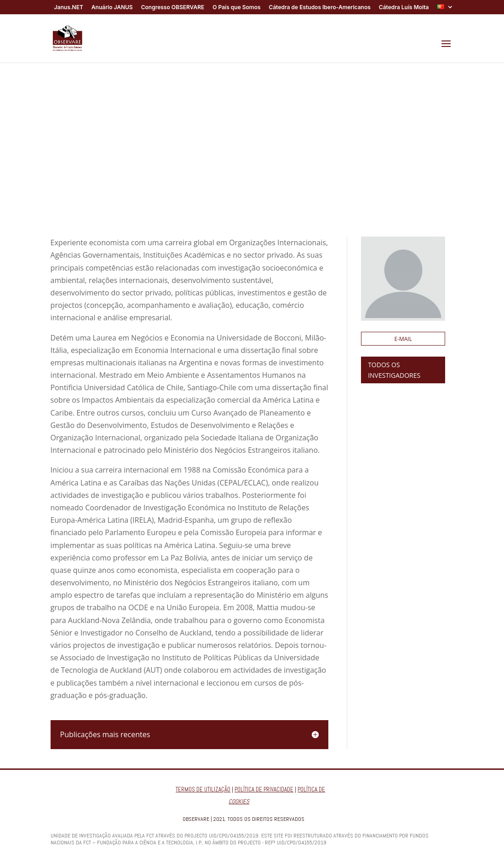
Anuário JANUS (112, 8)
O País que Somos (236, 8)
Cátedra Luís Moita (404, 8)
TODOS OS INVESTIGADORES (394, 370)
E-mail (403, 339)
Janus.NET (69, 8)
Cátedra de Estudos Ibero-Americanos (320, 8)
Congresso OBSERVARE (173, 8)
